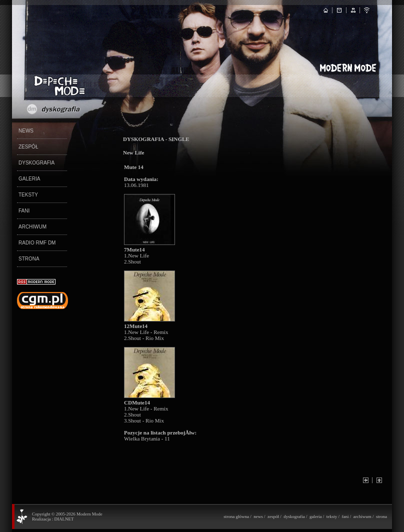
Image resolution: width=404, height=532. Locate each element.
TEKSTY (28, 195)
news (258, 516)
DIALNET (64, 519)
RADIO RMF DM (37, 243)
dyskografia (294, 516)
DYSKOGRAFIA (36, 163)
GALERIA (29, 179)
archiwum (362, 516)
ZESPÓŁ (28, 147)
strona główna (236, 516)
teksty (332, 516)
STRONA (29, 259)
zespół (273, 516)
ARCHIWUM (32, 227)
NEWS (26, 131)
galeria (315, 516)
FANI (24, 211)
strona (381, 516)
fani (345, 516)
